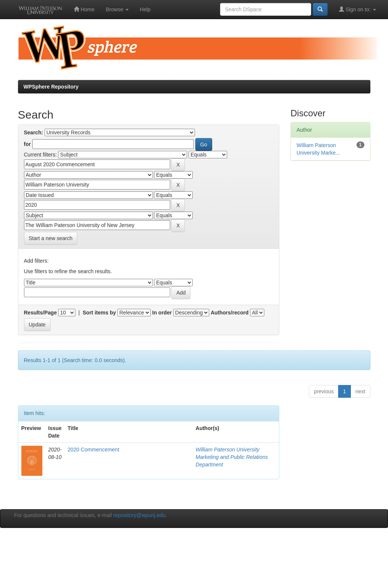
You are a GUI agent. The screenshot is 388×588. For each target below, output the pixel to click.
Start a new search (51, 238)
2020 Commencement (93, 450)
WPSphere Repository (51, 87)
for (28, 144)
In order (162, 313)
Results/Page (40, 313)
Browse (117, 9)
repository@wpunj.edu (139, 515)
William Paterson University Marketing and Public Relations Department (232, 457)
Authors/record (230, 313)
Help (145, 9)
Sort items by (100, 313)
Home (84, 9)
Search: (34, 132)
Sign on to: (357, 9)
